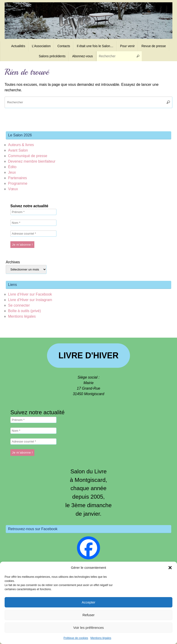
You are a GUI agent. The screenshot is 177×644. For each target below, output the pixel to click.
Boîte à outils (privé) (24, 311)
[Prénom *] (33, 212)
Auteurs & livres (21, 145)
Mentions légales (101, 638)
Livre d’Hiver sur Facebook (30, 294)
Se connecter (19, 305)
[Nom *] (33, 223)
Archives (13, 262)
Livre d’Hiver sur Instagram (30, 300)
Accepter (88, 602)
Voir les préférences (89, 628)
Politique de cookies (76, 638)
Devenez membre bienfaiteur (32, 161)
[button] (170, 568)
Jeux (12, 172)
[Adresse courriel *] (33, 234)
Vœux (13, 189)
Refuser (89, 615)
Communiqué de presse (28, 156)
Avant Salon (18, 150)
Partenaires (18, 178)
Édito (12, 167)
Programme (18, 183)
